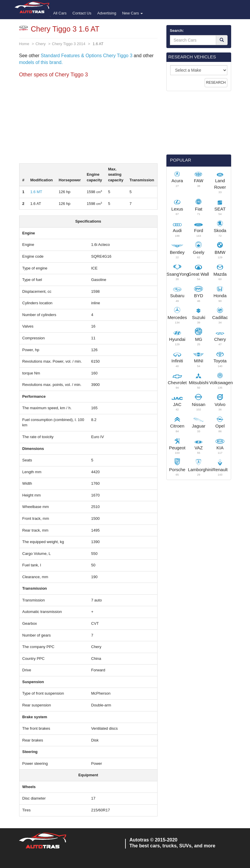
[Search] (222, 40)
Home (24, 44)
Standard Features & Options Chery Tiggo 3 (86, 56)
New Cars (133, 13)
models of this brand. (41, 62)
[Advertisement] (88, 122)
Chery (40, 44)
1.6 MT (36, 192)
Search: (177, 31)
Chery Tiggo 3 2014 (68, 44)
